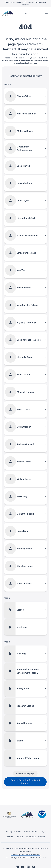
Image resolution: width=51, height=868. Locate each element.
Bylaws (18, 832)
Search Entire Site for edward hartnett (25, 782)
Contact (42, 837)
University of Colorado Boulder (26, 854)
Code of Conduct (31, 832)
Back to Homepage (25, 774)
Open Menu (47, 14)
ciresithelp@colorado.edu (26, 63)
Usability (10, 837)
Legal (43, 832)
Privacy (9, 832)
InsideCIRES (31, 837)
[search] (26, 14)
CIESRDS (19, 837)
